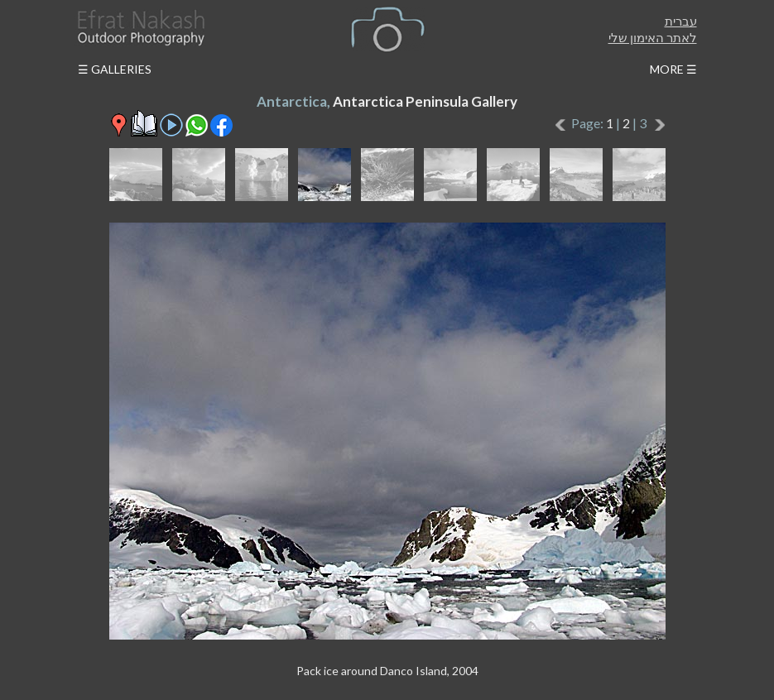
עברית (681, 21)
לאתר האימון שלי (653, 37)
